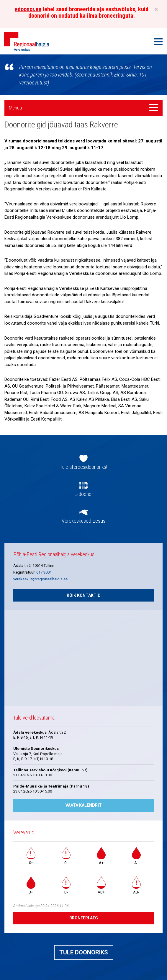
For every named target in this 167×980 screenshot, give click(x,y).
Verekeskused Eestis (83, 521)
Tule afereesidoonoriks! (83, 467)
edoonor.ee (28, 9)
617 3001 (44, 572)
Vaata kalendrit (84, 805)
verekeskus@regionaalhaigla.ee (40, 579)
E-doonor (83, 494)
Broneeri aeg (84, 918)
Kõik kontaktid (84, 595)
